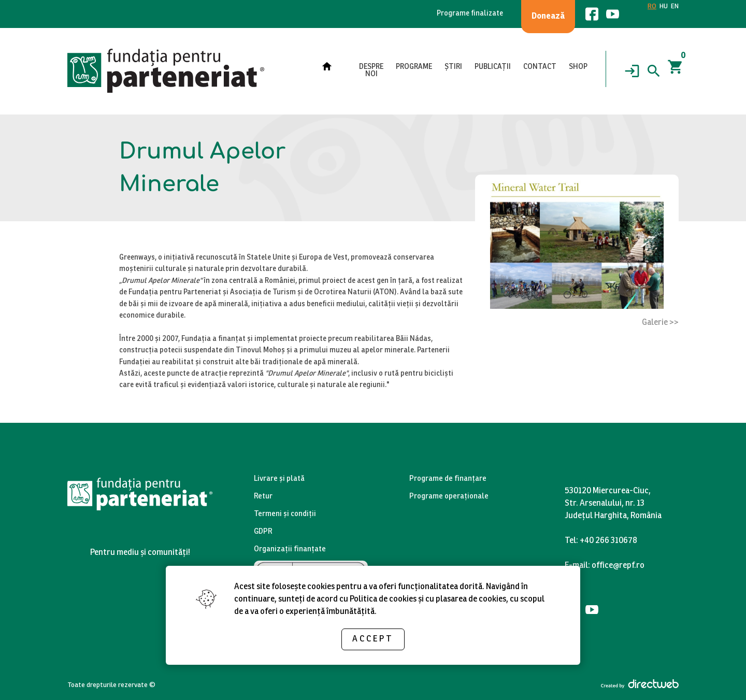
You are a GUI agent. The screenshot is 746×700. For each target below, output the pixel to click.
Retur (263, 497)
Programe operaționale (449, 497)
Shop (578, 67)
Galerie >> (660, 323)
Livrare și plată (279, 479)
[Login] (632, 71)
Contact (540, 67)
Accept (373, 639)
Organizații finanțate (290, 549)
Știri (453, 67)
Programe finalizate (470, 14)
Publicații (493, 67)
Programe (414, 67)
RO (652, 7)
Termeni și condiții (285, 514)
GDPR (263, 532)
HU (664, 7)
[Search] (654, 71)
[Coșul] (676, 71)
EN (675, 7)
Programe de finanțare (448, 479)
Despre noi (371, 71)
